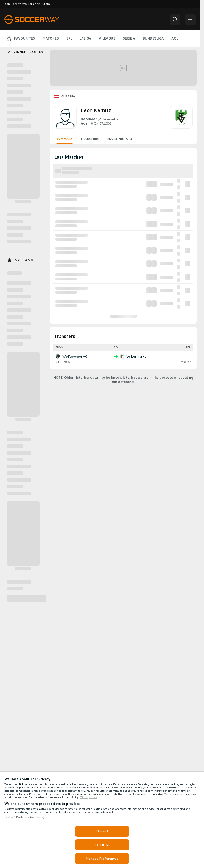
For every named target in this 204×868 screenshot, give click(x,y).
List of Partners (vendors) (24, 817)
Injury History (119, 139)
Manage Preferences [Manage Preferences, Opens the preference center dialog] (102, 859)
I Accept (102, 831)
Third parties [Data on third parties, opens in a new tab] (89, 797)
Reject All (102, 845)
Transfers (90, 139)
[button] (175, 19)
